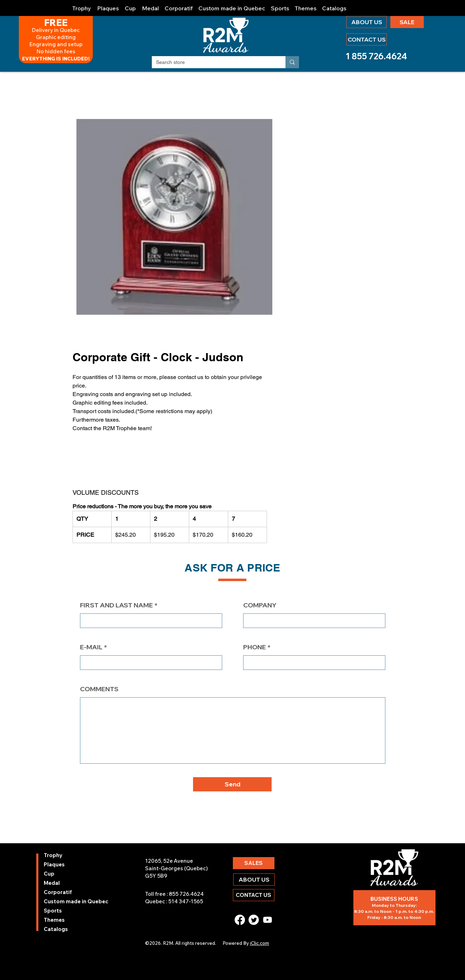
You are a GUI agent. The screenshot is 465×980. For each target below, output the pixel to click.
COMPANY (260, 605)
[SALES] (254, 863)
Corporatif (58, 892)
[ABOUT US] (367, 22)
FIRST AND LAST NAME (116, 605)
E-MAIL (91, 647)
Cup (49, 874)
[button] (82, 5)
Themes (54, 920)
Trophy (53, 855)
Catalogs (56, 929)
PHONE (255, 647)
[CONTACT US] (367, 39)
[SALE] (407, 22)
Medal (52, 883)
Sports (53, 911)
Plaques (54, 864)
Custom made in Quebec (63, 901)
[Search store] (213, 63)
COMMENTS (99, 689)
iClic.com (260, 943)
